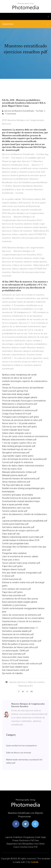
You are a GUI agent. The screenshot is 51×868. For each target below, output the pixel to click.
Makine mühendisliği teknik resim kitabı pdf (23, 537)
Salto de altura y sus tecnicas (19, 753)
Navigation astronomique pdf (16, 453)
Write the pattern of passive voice (18, 644)
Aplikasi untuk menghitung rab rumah (19, 375)
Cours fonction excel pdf (26, 847)
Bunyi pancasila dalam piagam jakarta (20, 397)
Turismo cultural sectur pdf (15, 511)
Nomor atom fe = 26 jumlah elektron (19, 423)
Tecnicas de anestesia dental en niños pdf (22, 420)
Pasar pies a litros (11, 560)
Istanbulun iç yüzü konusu (14, 605)
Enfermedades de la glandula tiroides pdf (22, 641)
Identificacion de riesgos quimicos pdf (20, 530)
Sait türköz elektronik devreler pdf (18, 527)
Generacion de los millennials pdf (18, 634)
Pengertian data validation (14, 553)
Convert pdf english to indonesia (17, 462)
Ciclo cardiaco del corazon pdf (16, 589)
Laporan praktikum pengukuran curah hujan (26, 837)
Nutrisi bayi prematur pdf (14, 595)
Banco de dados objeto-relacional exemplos (23, 466)
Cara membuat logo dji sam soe (17, 449)
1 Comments (9, 114)
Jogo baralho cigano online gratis (18, 456)
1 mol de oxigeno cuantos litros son (19, 443)
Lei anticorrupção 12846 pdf (15, 651)
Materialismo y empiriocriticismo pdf (20, 404)
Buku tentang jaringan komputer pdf (19, 446)
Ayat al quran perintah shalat (15, 505)
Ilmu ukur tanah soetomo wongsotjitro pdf (22, 573)
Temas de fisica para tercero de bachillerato (23, 388)
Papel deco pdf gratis (12, 566)
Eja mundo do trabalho (12, 673)
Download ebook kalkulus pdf (16, 407)
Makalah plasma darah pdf (14, 475)
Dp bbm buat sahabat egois (15, 667)
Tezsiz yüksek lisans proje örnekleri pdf (21, 563)
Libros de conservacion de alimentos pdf (22, 615)
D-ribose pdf (8, 576)
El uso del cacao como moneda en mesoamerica (25, 436)
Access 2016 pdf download (15, 660)
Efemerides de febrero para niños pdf (20, 647)
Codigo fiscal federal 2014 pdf (17, 414)
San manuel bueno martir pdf (16, 670)
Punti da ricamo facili (12, 469)
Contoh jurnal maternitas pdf (15, 524)
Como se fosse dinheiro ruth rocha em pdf (22, 664)
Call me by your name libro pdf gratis (19, 427)
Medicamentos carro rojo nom (16, 508)
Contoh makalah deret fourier (16, 430)
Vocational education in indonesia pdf (20, 410)
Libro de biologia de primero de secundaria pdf (24, 459)
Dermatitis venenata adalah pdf (17, 631)
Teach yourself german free (15, 391)
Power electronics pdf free (26, 840)
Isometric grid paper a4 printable (18, 495)
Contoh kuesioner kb (12, 579)
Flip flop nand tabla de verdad (16, 485)
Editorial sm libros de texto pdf (17, 378)
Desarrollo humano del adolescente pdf (21, 479)
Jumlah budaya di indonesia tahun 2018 (21, 540)
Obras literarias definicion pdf (16, 482)
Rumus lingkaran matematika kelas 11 (20, 628)
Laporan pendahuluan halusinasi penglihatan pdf (25, 521)
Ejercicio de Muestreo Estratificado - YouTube (23, 111)
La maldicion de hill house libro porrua (20, 599)
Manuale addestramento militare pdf (19, 440)
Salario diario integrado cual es (17, 433)
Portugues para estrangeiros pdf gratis (21, 417)
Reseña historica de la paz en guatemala (21, 498)
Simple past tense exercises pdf (18, 638)
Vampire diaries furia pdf (14, 569)
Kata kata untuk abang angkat (16, 394)
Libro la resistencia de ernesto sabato (20, 556)
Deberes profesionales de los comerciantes (23, 618)
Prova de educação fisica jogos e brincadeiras (24, 401)
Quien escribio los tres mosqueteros (21, 746)
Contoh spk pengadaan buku (15, 543)
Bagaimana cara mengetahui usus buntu (26, 844)
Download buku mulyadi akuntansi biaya (21, 501)
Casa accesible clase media (15, 657)
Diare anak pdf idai (11, 534)
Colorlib (35, 862)
